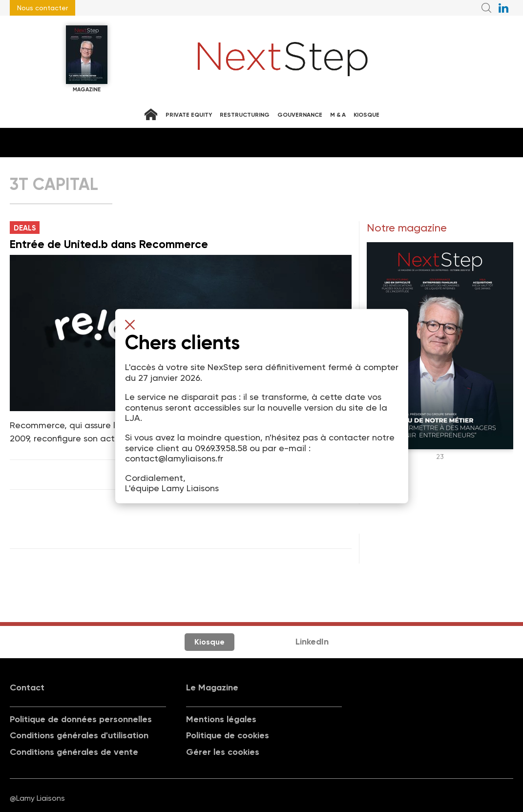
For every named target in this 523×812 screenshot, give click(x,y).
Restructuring (245, 115)
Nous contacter (42, 8)
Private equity (189, 115)
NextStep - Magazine (283, 59)
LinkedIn (312, 642)
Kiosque (366, 115)
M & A (338, 115)
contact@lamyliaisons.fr (174, 458)
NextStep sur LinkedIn (503, 8)
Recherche (486, 8)
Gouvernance (300, 115)
